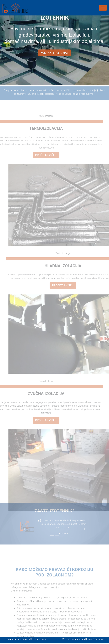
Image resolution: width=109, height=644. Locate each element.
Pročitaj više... (42, 155)
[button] (24, 525)
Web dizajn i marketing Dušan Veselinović (83, 639)
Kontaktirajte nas (54, 52)
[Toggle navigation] (103, 8)
